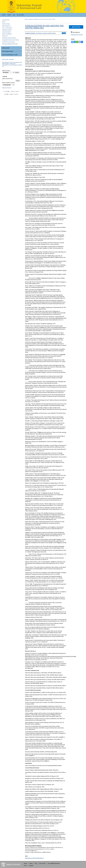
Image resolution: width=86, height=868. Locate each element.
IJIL (43, 19)
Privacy (25, 866)
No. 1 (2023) (52, 19)
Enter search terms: (7, 79)
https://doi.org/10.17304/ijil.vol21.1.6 (34, 858)
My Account (42, 863)
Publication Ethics (7, 30)
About (4, 22)
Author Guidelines (7, 34)
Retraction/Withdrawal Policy (10, 44)
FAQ (36, 863)
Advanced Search (7, 88)
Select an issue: (6, 71)
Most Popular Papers (8, 51)
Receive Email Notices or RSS (10, 55)
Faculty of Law (38, 19)
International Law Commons (77, 35)
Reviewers (5, 36)
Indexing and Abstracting (9, 38)
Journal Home (6, 20)
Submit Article (6, 48)
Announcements (6, 32)
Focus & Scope (6, 24)
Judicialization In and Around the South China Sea (44, 27)
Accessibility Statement (54, 863)
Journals (31, 19)
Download (76, 27)
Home (26, 19)
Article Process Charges (9, 42)
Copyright (31, 866)
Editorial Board (6, 26)
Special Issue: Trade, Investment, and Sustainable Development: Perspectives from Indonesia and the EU (12, 64)
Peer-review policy (7, 28)
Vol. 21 (47, 19)
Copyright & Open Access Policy (11, 40)
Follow (64, 33)
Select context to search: (8, 83)
